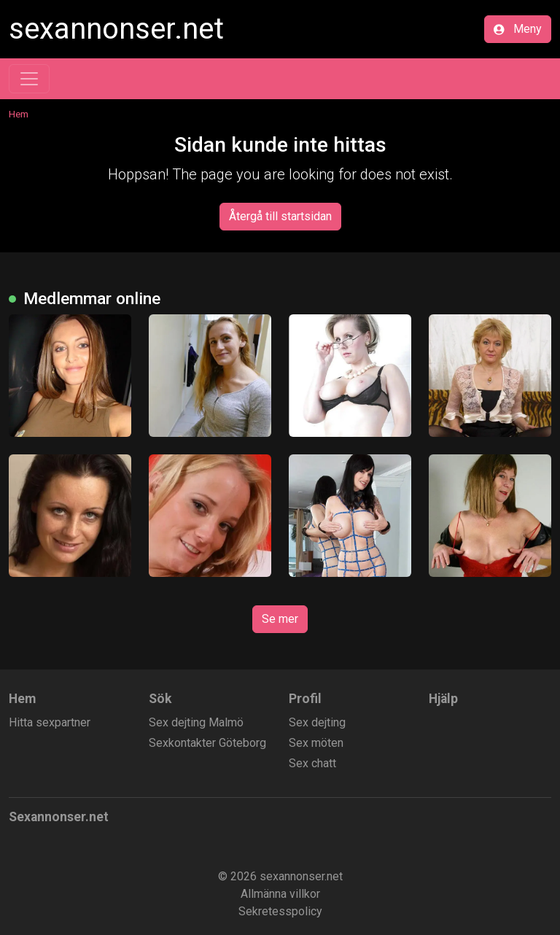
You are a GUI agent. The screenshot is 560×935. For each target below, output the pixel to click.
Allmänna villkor (280, 894)
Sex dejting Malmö (196, 722)
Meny (518, 29)
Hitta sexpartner (50, 722)
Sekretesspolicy (280, 911)
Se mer (280, 619)
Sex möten (316, 743)
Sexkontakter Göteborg (207, 743)
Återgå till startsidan (280, 216)
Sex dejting (317, 722)
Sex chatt (312, 763)
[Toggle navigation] (29, 79)
